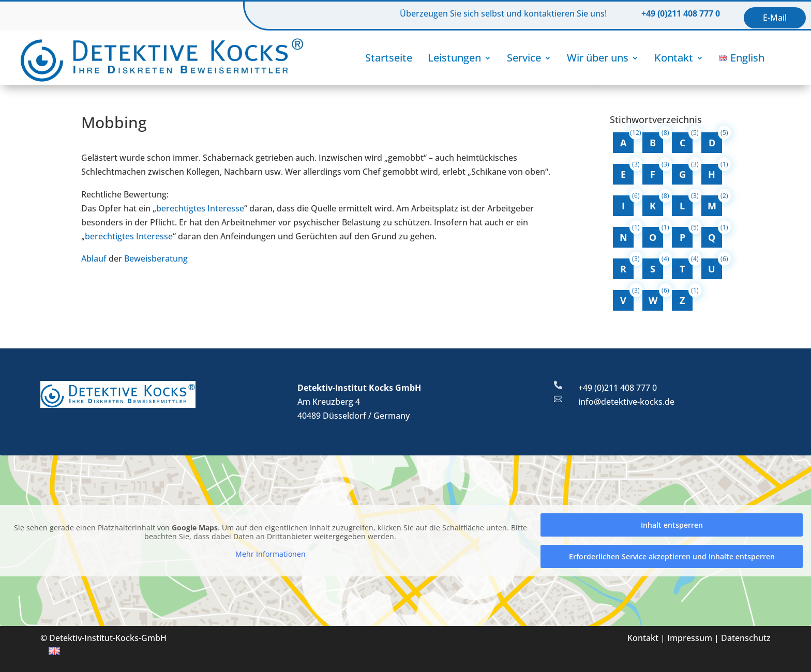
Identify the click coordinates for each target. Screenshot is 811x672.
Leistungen (454, 58)
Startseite (389, 58)
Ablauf (94, 258)
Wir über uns (598, 58)
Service (524, 58)
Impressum (690, 638)
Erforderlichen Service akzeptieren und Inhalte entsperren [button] (672, 556)
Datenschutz (746, 638)
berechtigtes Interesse (200, 208)
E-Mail (775, 18)
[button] (23, 649)
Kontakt (674, 58)
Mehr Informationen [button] (271, 554)
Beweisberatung (156, 258)
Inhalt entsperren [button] (672, 525)
